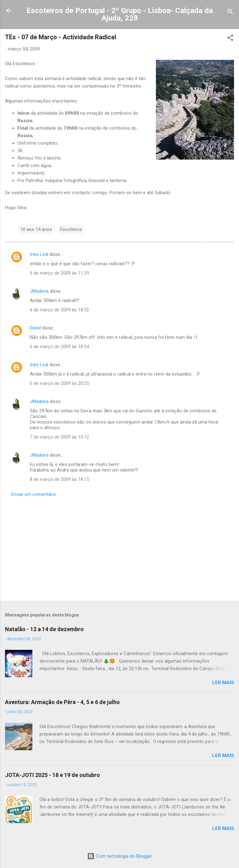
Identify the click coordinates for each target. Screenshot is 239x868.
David (35, 328)
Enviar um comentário (34, 494)
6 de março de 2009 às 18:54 (59, 347)
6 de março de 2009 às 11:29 (59, 273)
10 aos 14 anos (36, 229)
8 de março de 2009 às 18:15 (59, 479)
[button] (230, 39)
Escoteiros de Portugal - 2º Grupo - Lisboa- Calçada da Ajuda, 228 (120, 14)
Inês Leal (39, 254)
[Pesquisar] (230, 13)
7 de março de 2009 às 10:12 (59, 437)
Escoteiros (71, 229)
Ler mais (223, 683)
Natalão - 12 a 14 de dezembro (44, 629)
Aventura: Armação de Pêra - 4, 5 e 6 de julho (62, 702)
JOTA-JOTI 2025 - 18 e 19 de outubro (52, 775)
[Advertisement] (119, 547)
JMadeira (39, 291)
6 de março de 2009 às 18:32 (59, 310)
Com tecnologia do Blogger (119, 856)
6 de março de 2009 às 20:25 (59, 383)
